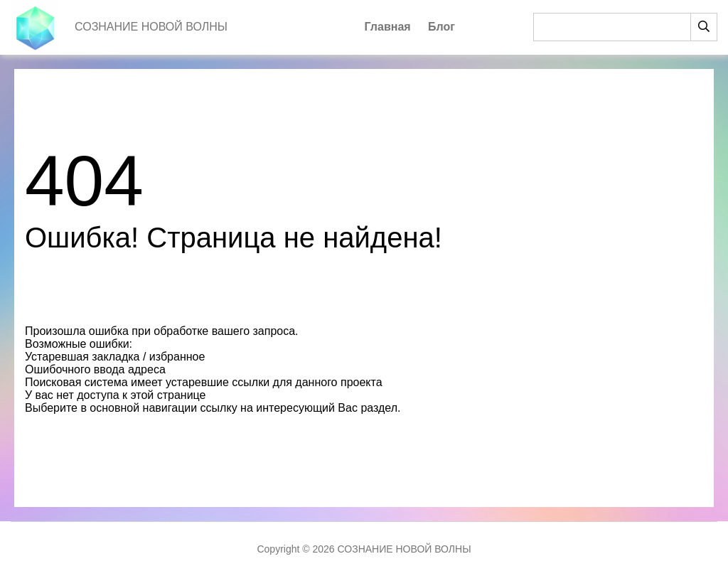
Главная (388, 27)
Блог (441, 27)
